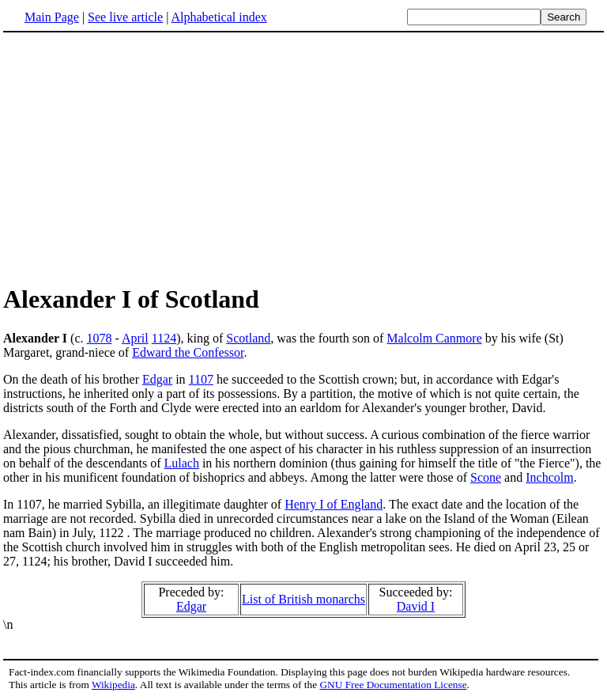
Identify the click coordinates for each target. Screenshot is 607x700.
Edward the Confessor (188, 352)
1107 (201, 379)
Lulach (181, 463)
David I (416, 606)
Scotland (248, 338)
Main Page (52, 17)
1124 (164, 338)
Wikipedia (113, 685)
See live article (125, 17)
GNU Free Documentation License (393, 685)
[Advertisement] (136, 157)
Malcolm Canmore (434, 338)
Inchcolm (549, 477)
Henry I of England (334, 504)
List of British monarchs (303, 599)
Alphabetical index (219, 17)
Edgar (157, 379)
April (135, 338)
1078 (99, 338)
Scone (486, 477)
